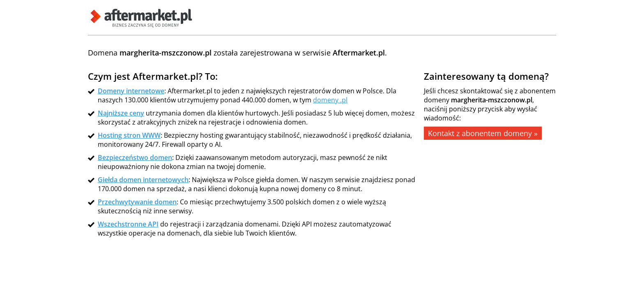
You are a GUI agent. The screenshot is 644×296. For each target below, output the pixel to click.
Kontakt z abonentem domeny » (483, 133)
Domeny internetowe (131, 91)
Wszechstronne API (128, 224)
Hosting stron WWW (129, 135)
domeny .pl (330, 100)
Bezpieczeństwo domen (135, 157)
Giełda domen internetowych (143, 180)
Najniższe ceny (121, 113)
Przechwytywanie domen (137, 202)
